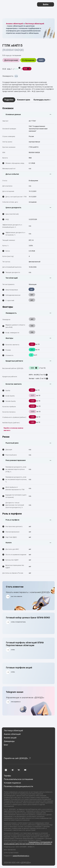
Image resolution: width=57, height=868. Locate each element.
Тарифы (7, 776)
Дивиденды (9, 741)
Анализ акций (10, 738)
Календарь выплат (42, 100)
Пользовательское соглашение (18, 779)
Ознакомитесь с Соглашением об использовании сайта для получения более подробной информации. (28, 843)
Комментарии (24, 100)
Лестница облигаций (35, 24)
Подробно (9, 100)
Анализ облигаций (14, 24)
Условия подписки (12, 783)
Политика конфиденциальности (18, 786)
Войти (46, 4)
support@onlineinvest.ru (21, 856)
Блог (6, 745)
